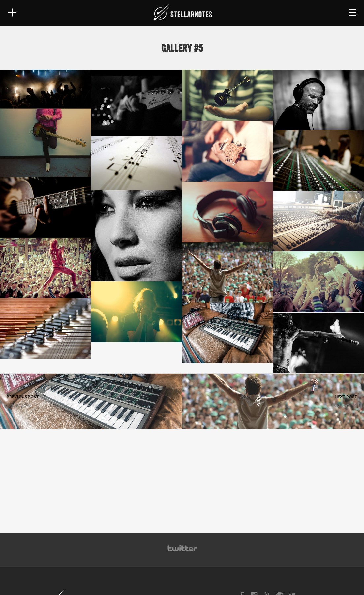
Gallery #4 (91, 400)
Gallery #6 (273, 400)
